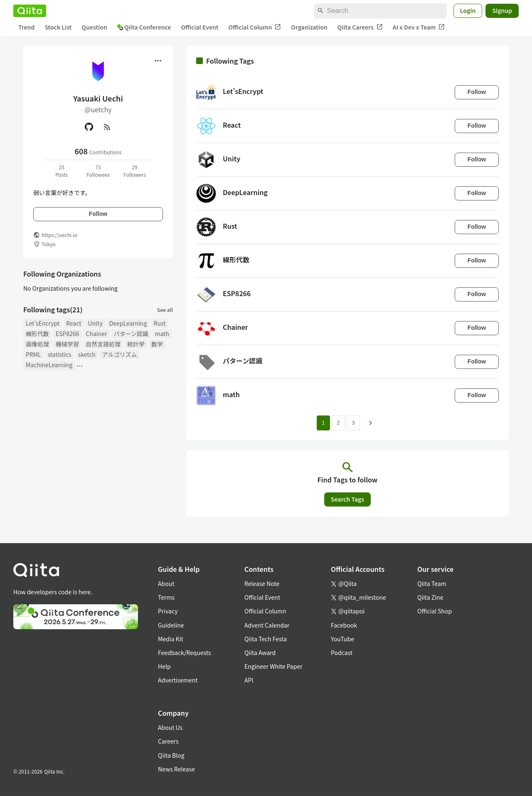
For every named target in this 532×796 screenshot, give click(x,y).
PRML (33, 354)
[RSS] (107, 127)
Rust (160, 323)
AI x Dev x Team (419, 27)
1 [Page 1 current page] (323, 423)
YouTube (342, 639)
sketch (87, 354)
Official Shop (435, 611)
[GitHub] (89, 127)
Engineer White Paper (273, 666)
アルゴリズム (120, 354)
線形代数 (37, 334)
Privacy (168, 611)
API (249, 680)
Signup (502, 10)
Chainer (97, 334)
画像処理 (37, 344)
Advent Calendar (267, 625)
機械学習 (67, 344)
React (74, 323)
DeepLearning (128, 323)
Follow (98, 214)
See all (165, 310)
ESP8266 (68, 334)
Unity (95, 323)
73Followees (98, 171)
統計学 (136, 344)
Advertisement (178, 680)
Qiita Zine (430, 597)
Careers (168, 741)
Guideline (171, 625)
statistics (60, 354)
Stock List (58, 27)
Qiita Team (432, 583)
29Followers (135, 171)
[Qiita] (30, 11)
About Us (170, 727)
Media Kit (171, 639)
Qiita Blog (171, 755)
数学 (157, 344)
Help (164, 666)
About (166, 583)
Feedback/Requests (185, 653)
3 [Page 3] (353, 423)
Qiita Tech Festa (266, 639)
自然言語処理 (103, 344)
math (162, 334)
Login (468, 10)
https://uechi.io (59, 235)
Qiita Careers (360, 27)
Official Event (199, 27)
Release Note (262, 583)
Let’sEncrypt (43, 323)
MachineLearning (49, 365)
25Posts (62, 171)
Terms (166, 597)
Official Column (255, 27)
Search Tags (347, 499)
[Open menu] (158, 61)
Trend (26, 27)
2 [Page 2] (338, 423)
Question (95, 27)
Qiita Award (260, 653)
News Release (176, 769)
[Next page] (371, 423)
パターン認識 (131, 334)
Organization (309, 27)
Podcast (342, 653)
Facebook (344, 625)
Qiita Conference (144, 27)
